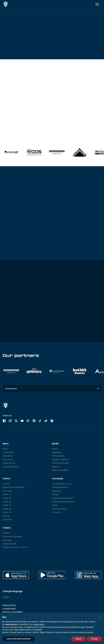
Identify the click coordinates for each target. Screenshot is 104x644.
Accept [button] (94, 639)
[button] (100, 617)
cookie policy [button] (39, 624)
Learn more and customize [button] (18, 639)
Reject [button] (79, 639)
